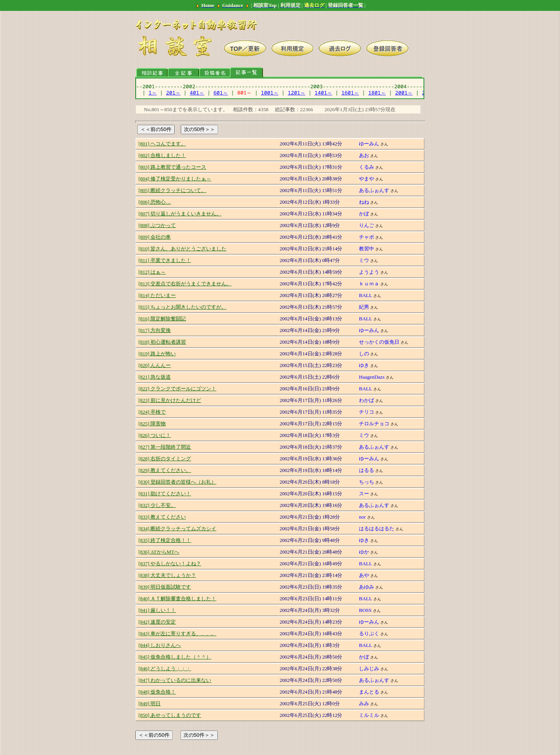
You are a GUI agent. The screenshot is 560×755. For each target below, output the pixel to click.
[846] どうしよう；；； (165, 668)
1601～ (350, 93)
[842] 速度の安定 (157, 622)
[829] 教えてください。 (165, 470)
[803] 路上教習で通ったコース (172, 167)
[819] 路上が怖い (157, 354)
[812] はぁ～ (152, 272)
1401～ (323, 93)
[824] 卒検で (152, 412)
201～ (173, 93)
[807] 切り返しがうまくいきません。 (180, 214)
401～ (197, 93)
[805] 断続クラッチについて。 (172, 190)
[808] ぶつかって (157, 225)
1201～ (297, 93)
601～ (221, 93)
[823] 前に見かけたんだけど (170, 400)
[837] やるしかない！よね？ (170, 564)
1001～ (270, 93)
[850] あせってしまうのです (170, 715)
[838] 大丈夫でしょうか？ (167, 575)
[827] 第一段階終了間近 (165, 447)
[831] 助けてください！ (165, 494)
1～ (153, 93)
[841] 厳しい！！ (157, 610)
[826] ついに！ (155, 435)
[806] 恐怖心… (155, 202)
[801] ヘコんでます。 (162, 144)
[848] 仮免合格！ (157, 692)
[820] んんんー (155, 365)
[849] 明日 (150, 703)
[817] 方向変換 (155, 330)
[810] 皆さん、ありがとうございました (182, 249)
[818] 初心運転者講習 (162, 342)
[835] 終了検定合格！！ (165, 540)
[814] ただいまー (157, 295)
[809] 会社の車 (155, 237)
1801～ (377, 93)
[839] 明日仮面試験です (165, 587)
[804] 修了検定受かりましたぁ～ (175, 179)
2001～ (404, 93)
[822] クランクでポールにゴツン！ (177, 389)
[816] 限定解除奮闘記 (162, 319)
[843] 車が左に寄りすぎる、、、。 (177, 634)
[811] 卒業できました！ (165, 260)
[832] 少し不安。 (157, 505)
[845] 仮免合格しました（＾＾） (175, 657)
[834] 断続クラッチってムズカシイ (177, 529)
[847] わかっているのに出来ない (175, 680)
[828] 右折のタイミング (165, 459)
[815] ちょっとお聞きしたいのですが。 (182, 307)
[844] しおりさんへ (160, 645)
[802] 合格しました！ (162, 155)
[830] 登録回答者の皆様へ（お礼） (177, 482)
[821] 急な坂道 (155, 377)
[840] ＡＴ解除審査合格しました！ (177, 599)
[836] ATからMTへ (159, 552)
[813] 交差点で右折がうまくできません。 (185, 284)
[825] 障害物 (152, 424)
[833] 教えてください (162, 517)
